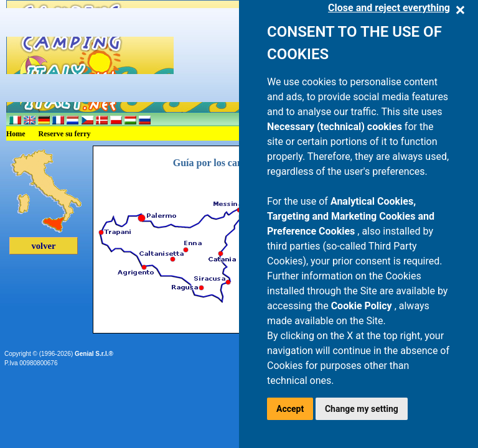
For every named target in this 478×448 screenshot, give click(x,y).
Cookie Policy (363, 306)
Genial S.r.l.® (94, 354)
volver (43, 246)
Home (16, 134)
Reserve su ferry (65, 134)
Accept (290, 409)
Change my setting (362, 409)
